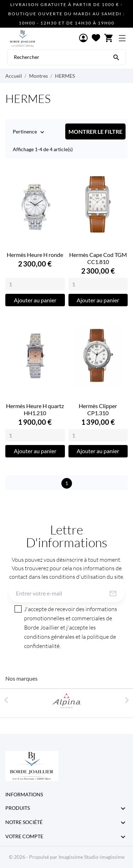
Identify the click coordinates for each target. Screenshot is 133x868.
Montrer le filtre (95, 131)
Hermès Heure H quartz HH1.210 (35, 409)
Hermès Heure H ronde (35, 255)
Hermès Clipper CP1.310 (98, 409)
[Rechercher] (116, 57)
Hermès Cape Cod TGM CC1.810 (98, 258)
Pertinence (25, 132)
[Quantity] (35, 284)
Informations (24, 794)
